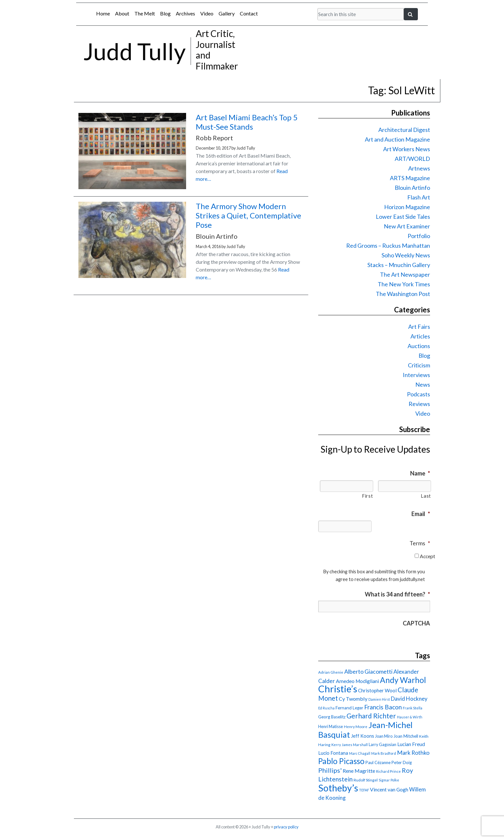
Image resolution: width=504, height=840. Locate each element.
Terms (420, 543)
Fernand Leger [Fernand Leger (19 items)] (349, 708)
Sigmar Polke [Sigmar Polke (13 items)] (389, 780)
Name (420, 473)
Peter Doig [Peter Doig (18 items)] (402, 762)
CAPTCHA (416, 623)
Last (426, 496)
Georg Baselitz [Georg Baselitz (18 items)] (332, 717)
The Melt (145, 13)
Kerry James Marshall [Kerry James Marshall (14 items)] (350, 745)
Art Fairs (419, 327)
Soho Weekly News (406, 255)
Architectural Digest (404, 130)
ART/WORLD (412, 159)
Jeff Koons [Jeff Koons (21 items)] (363, 736)
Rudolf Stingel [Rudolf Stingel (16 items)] (366, 780)
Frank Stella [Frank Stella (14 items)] (413, 708)
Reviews (419, 404)
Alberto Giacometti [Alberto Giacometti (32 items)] (368, 671)
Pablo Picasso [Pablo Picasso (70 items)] (341, 761)
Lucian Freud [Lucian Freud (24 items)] (411, 744)
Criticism (419, 365)
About (122, 13)
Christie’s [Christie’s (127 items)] (338, 689)
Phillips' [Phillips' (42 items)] (330, 770)
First (367, 496)
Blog (165, 13)
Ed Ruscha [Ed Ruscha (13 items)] (326, 708)
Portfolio (419, 236)
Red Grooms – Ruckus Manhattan (388, 245)
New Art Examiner (407, 226)
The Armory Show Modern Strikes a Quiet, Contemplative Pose (248, 215)
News (423, 384)
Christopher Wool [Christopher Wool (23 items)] (377, 690)
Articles (420, 336)
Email (421, 514)
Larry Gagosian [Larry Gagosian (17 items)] (382, 744)
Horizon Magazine (407, 207)
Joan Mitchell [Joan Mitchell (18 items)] (406, 736)
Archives (185, 13)
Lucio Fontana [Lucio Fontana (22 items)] (333, 753)
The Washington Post (403, 294)
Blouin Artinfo (412, 188)
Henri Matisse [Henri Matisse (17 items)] (331, 726)
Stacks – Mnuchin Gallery (399, 265)
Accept (428, 556)
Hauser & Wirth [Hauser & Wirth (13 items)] (410, 717)
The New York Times (404, 284)
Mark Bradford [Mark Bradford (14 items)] (384, 753)
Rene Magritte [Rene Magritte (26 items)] (359, 771)
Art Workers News (407, 149)
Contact (249, 13)
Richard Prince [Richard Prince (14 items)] (388, 771)
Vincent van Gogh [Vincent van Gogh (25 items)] (389, 789)
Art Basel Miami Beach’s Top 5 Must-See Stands (247, 122)
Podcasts (419, 394)
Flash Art (419, 197)
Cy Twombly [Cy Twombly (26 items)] (353, 699)
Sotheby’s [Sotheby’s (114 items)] (338, 788)
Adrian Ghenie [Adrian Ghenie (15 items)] (331, 672)
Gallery (227, 13)
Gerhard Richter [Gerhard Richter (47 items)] (371, 716)
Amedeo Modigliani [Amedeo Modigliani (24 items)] (357, 681)
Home (103, 13)
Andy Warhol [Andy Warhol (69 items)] (403, 680)
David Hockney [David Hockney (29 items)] (409, 699)
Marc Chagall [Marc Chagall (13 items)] (360, 753)
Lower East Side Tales (403, 217)
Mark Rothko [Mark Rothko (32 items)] (413, 752)
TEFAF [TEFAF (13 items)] (364, 790)
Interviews (416, 375)
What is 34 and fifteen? (397, 594)
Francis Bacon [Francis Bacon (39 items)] (383, 707)
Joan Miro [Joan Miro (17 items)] (384, 736)
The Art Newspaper (405, 274)
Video (207, 13)
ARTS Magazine (410, 178)
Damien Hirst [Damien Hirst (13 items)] (379, 699)
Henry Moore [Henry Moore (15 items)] (356, 727)
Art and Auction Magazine (397, 139)
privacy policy (286, 827)
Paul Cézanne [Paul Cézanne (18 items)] (378, 762)
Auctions (419, 346)
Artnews (419, 168)
